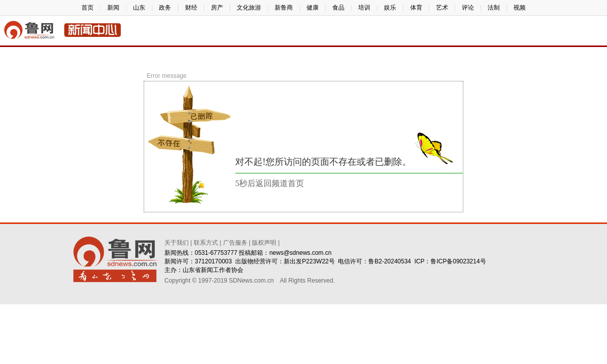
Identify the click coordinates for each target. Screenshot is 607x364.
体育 (416, 8)
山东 (139, 8)
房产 (217, 8)
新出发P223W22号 (309, 261)
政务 (165, 8)
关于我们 (177, 243)
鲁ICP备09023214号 (458, 261)
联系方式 (206, 243)
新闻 (113, 8)
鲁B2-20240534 (389, 261)
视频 (519, 8)
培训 (364, 8)
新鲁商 (284, 8)
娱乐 (390, 8)
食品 (338, 8)
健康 (313, 8)
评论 (468, 8)
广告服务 (235, 243)
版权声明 (264, 243)
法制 (494, 8)
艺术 (442, 8)
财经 (191, 8)
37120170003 (213, 261)
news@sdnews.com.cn (300, 253)
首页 (88, 8)
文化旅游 (249, 8)
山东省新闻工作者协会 (213, 270)
